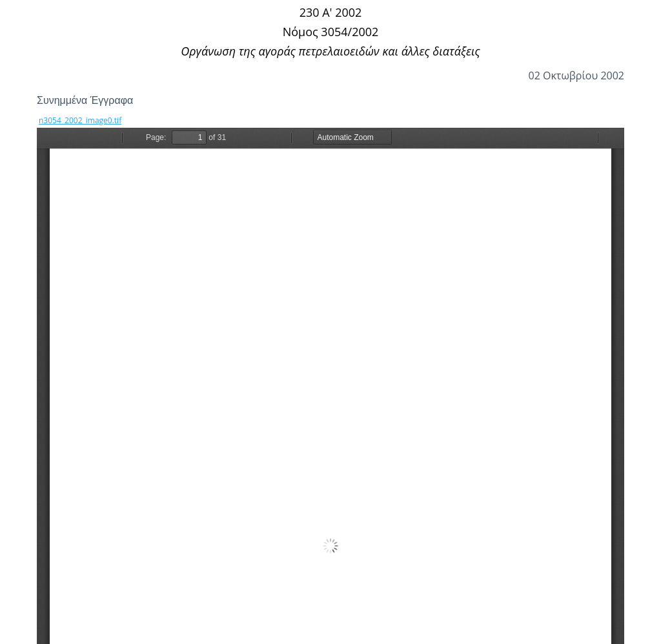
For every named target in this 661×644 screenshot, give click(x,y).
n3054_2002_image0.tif (80, 120)
